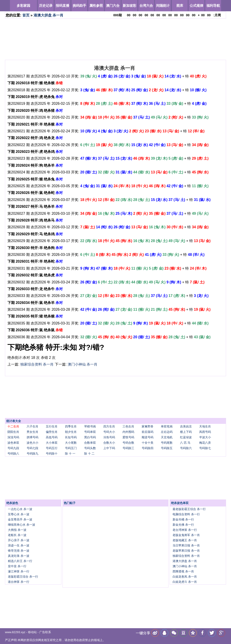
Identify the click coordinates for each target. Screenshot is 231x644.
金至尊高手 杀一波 (20, 519)
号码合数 (128, 443)
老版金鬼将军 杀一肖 (186, 535)
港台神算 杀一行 (19, 582)
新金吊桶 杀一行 (183, 519)
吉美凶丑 (186, 426)
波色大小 (32, 443)
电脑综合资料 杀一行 (186, 514)
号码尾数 (167, 443)
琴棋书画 (90, 426)
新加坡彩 (129, 6)
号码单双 (90, 432)
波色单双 (13, 443)
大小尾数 (71, 443)
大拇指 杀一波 (17, 530)
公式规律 (196, 6)
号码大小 (109, 432)
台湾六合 (146, 6)
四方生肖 (109, 426)
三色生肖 (128, 426)
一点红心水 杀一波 (20, 509)
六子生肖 (32, 426)
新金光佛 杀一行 (183, 525)
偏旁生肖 (52, 432)
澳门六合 (113, 6)
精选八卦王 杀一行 (20, 561)
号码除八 (13, 454)
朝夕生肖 (71, 432)
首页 (26, 15)
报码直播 (62, 6)
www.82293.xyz (15, 632)
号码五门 (71, 448)
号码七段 (32, 448)
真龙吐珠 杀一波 (19, 556)
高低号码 (52, 437)
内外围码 (128, 432)
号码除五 (167, 448)
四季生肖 (71, 426)
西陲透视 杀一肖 (183, 571)
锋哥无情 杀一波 (19, 551)
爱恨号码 (128, 437)
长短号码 (71, 437)
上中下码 (109, 448)
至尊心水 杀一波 (19, 514)
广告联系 (45, 632)
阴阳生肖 (13, 432)
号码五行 (52, 448)
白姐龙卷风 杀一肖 (185, 577)
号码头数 (90, 448)
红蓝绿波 (186, 437)
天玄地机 (167, 437)
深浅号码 (13, 437)
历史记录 (46, 6)
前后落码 (148, 432)
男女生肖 (32, 432)
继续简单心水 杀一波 (22, 525)
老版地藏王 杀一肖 (185, 540)
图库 (180, 6)
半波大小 (205, 437)
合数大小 (109, 443)
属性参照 (96, 6)
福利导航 (213, 6)
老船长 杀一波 (17, 535)
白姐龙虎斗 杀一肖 (185, 582)
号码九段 (13, 448)
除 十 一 (70, 454)
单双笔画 (167, 426)
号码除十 (52, 454)
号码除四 (148, 448)
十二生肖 (13, 426)
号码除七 (205, 448)
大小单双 (52, 443)
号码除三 (128, 448)
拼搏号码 (32, 437)
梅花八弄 (205, 443)
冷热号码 (109, 437)
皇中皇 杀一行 (17, 566)
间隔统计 (163, 6)
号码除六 (186, 448)
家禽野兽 (148, 426)
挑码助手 (79, 6)
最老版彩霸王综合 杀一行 (189, 509)
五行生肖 (52, 426)
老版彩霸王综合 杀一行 (23, 577)
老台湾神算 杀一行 (185, 530)
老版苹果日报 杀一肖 (186, 551)
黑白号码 (90, 437)
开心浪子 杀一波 (19, 540)
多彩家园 (23, 6)
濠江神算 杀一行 (19, 571)
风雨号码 (205, 432)
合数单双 (90, 443)
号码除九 (32, 454)
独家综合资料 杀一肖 (37, 364)
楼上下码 (186, 432)
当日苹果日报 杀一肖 (186, 545)
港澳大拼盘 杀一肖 (49, 15)
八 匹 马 (185, 443)
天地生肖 (205, 426)
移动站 (32, 632)
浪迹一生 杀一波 (19, 545)
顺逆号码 (148, 437)
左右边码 (167, 432)
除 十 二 (89, 454)
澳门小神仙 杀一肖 (83, 364)
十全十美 (148, 443)
